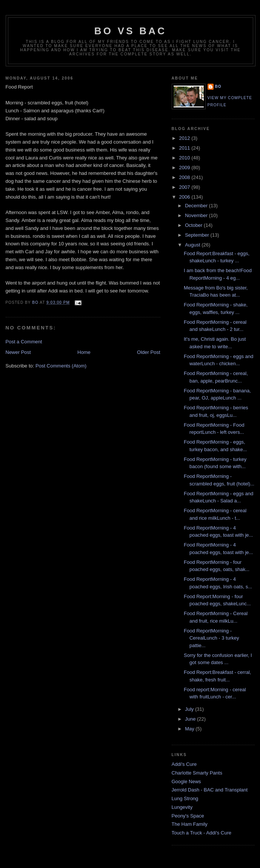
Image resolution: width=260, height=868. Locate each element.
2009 (185, 168)
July (190, 709)
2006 (185, 197)
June (191, 719)
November (197, 215)
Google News (186, 782)
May (190, 729)
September (198, 235)
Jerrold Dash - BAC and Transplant (210, 790)
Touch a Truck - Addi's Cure (202, 833)
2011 (185, 148)
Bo (218, 86)
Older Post (148, 352)
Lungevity (182, 807)
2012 (185, 138)
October (194, 225)
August (193, 245)
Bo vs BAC (130, 31)
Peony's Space (188, 816)
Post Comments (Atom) (61, 366)
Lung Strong (185, 798)
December (197, 206)
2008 (185, 177)
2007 (185, 187)
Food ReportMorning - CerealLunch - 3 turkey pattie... (212, 638)
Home (84, 352)
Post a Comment (24, 342)
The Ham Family (190, 824)
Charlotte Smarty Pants (197, 773)
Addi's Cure (184, 764)
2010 (185, 158)
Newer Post (18, 352)
